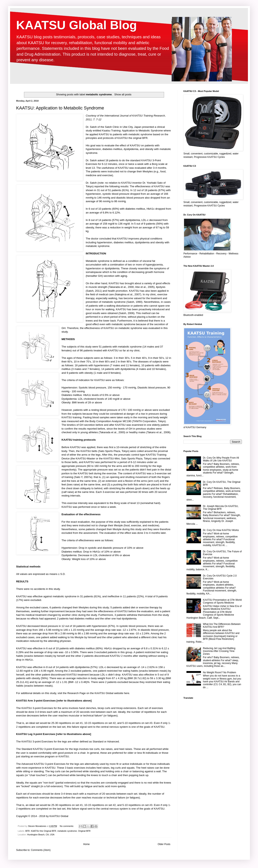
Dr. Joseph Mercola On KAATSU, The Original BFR (221, 508)
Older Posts (164, 844)
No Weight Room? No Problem (220, 672)
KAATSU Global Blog (76, 25)
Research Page (76, 693)
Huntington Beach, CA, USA (41, 835)
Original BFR (84, 831)
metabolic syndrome (67, 831)
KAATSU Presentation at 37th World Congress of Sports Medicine (222, 601)
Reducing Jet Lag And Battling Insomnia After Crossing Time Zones (219, 651)
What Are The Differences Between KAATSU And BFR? (222, 626)
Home (86, 844)
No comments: (67, 826)
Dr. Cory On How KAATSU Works (221, 530)
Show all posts (123, 94)
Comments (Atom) (41, 850)
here (127, 693)
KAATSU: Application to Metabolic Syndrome (60, 108)
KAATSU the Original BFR (43, 831)
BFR (28, 831)
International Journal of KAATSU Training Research (135, 116)
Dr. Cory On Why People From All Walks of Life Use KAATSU (221, 459)
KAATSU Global (59, 816)
